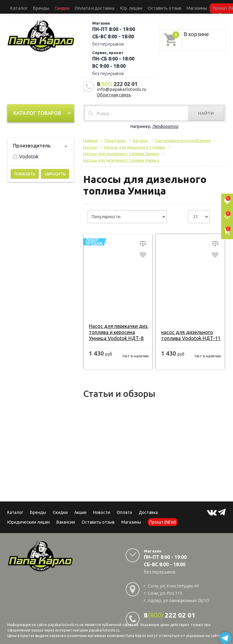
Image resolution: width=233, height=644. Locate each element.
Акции (80, 509)
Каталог (15, 7)
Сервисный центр (203, 7)
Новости (102, 509)
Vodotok (26, 153)
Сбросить (55, 170)
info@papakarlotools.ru (122, 86)
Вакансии (66, 518)
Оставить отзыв (125, 7)
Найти (206, 110)
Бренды (31, 7)
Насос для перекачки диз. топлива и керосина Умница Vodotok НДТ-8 (117, 329)
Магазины (131, 518)
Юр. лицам (100, 7)
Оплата (124, 509)
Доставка (148, 509)
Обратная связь (114, 91)
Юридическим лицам (29, 518)
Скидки (60, 509)
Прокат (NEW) (174, 7)
